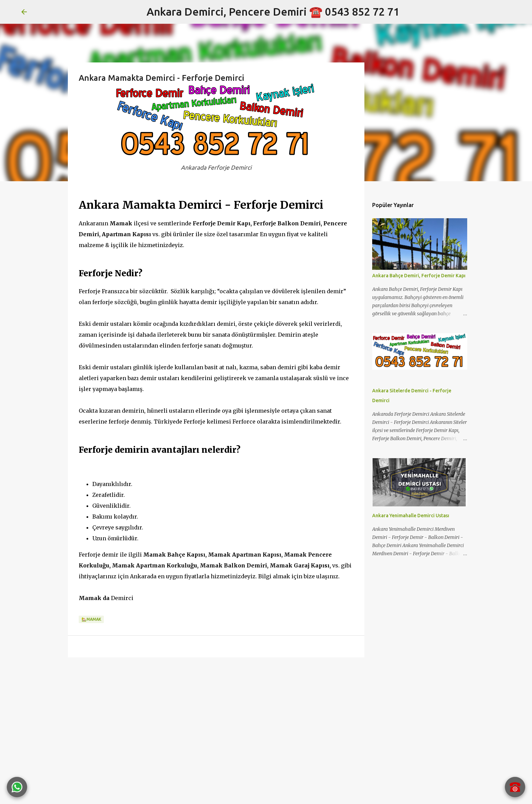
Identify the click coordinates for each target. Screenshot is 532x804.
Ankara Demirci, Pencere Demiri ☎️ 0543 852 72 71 (273, 12)
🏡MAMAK (91, 619)
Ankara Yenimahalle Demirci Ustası (411, 516)
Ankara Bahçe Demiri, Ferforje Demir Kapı (419, 276)
